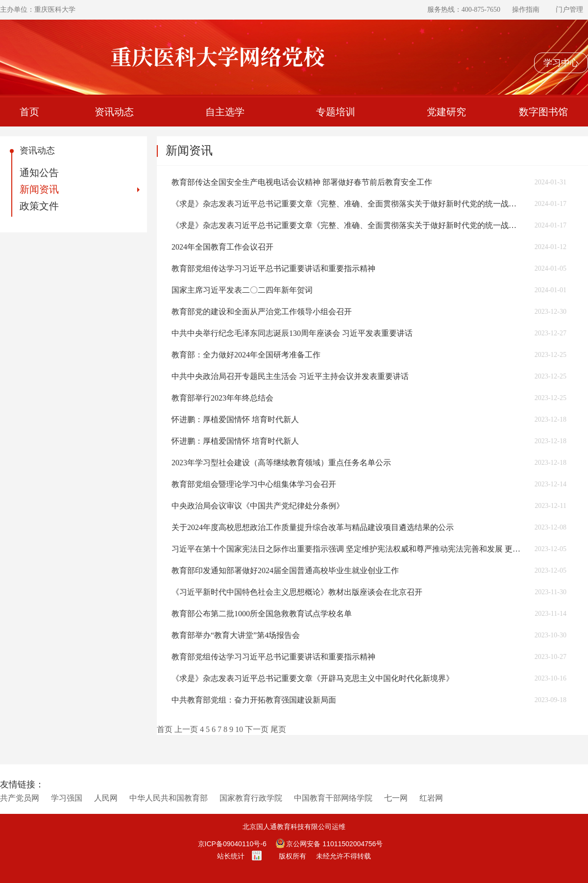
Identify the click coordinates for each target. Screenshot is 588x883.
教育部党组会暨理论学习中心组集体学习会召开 (254, 484)
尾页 (278, 729)
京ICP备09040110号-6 (232, 844)
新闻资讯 (39, 189)
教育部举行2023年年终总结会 (222, 398)
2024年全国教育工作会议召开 (222, 247)
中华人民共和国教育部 (169, 798)
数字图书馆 (543, 112)
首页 (29, 112)
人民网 (106, 798)
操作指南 (526, 10)
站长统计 (231, 856)
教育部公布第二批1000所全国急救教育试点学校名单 (262, 614)
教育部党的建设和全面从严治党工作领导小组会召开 (262, 312)
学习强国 (67, 798)
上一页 (186, 729)
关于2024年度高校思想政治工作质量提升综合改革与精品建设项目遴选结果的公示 (313, 527)
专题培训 (336, 112)
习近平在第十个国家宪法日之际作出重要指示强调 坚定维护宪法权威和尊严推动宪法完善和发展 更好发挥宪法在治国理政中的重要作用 (347, 549)
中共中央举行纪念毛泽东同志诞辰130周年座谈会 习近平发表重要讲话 (292, 333)
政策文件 (39, 206)
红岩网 (431, 798)
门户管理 (569, 10)
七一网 (396, 798)
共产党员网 (20, 798)
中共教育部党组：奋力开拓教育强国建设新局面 (254, 700)
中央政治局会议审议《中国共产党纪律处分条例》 (258, 506)
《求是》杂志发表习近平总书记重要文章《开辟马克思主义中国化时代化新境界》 (313, 678)
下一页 (257, 729)
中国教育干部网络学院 (333, 798)
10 (239, 729)
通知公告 (39, 173)
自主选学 (225, 112)
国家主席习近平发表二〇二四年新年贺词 (242, 290)
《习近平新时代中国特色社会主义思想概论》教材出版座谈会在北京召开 (297, 592)
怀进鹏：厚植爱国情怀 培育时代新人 (235, 419)
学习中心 (561, 63)
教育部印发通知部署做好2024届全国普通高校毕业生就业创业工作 (285, 570)
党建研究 (446, 112)
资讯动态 (114, 112)
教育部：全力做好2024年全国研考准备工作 (246, 355)
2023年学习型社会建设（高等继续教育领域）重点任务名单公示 (281, 463)
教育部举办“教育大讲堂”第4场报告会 (236, 635)
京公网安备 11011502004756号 (330, 844)
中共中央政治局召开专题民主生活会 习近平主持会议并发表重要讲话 (290, 376)
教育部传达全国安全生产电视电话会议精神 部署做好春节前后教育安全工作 (302, 182)
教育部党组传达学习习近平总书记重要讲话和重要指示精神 (273, 268)
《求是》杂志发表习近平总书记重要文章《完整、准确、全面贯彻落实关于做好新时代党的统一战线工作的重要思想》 (347, 204)
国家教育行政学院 (251, 798)
